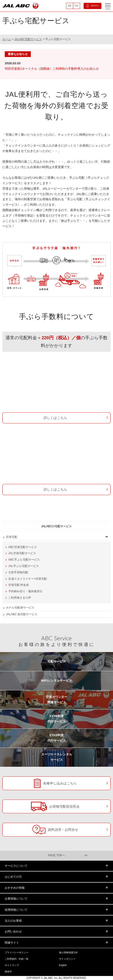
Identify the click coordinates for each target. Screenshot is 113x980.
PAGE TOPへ (56, 855)
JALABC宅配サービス (28, 39)
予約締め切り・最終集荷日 (25, 591)
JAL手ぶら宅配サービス (56, 455)
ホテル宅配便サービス (20, 608)
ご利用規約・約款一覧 (17, 959)
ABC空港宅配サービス (23, 547)
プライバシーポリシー (17, 952)
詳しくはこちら (55, 418)
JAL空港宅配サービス (22, 553)
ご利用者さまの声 (20, 598)
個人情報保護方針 (68, 952)
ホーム (7, 39)
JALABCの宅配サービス (56, 526)
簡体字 (8, 972)
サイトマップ (12, 965)
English (63, 965)
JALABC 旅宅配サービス (22, 614)
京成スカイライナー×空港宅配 (28, 579)
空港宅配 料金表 (19, 585)
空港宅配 (12, 537)
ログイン (93, 6)
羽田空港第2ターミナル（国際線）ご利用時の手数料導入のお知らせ (52, 69)
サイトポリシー (67, 959)
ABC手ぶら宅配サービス (56, 383)
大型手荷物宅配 (18, 572)
